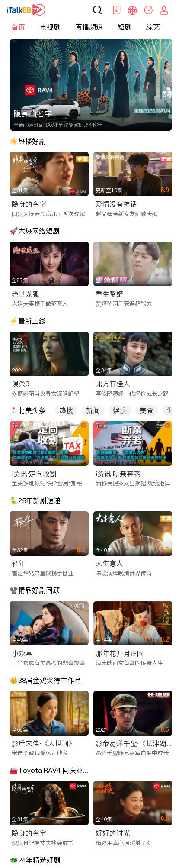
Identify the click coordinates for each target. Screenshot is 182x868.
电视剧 (50, 27)
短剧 (125, 27)
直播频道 (89, 27)
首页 (18, 27)
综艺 (153, 27)
